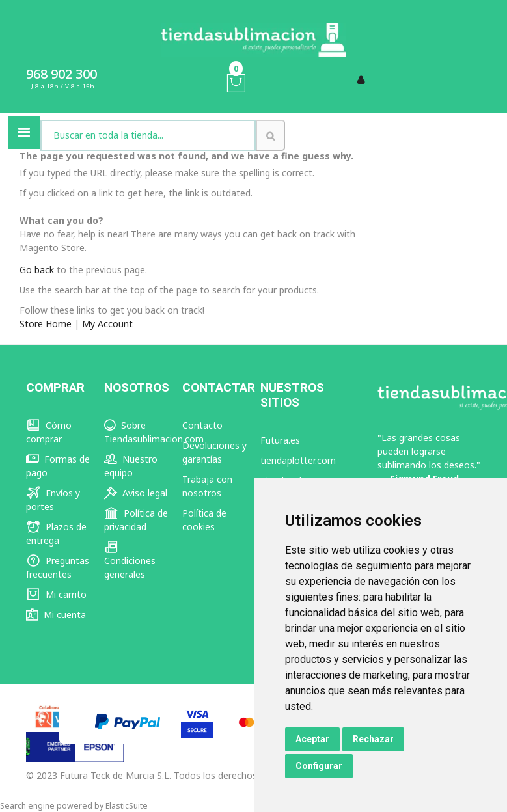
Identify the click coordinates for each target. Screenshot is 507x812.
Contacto (202, 425)
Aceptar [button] (312, 739)
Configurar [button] (319, 766)
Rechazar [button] (373, 739)
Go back (37, 270)
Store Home (46, 324)
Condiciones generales (130, 561)
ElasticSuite (127, 806)
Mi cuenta (56, 615)
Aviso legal (136, 493)
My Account (107, 324)
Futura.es (280, 440)
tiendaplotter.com (298, 460)
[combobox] (148, 135)
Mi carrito (56, 594)
